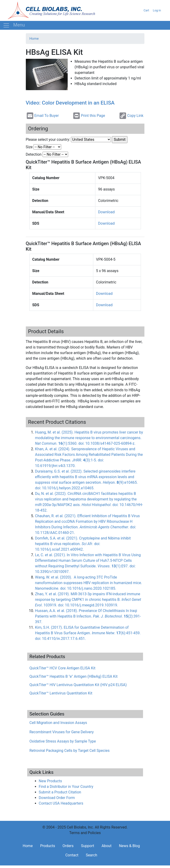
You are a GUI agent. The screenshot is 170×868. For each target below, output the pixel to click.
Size (29, 147)
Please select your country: (48, 140)
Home (34, 39)
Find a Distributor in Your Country (66, 787)
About (107, 846)
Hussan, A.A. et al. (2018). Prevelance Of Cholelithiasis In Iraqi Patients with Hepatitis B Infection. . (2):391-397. (88, 616)
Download (106, 212)
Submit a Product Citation (60, 792)
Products (48, 846)
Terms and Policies (85, 833)
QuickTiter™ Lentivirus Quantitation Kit (61, 693)
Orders (68, 846)
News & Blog (129, 846)
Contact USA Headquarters (61, 803)
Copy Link (131, 116)
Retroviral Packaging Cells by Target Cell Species (70, 751)
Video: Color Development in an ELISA (70, 103)
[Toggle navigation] (14, 25)
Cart (146, 10)
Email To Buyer (43, 116)
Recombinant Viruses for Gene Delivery (62, 732)
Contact (72, 855)
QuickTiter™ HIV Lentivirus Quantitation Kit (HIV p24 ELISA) (78, 685)
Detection (34, 154)
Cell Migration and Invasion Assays (58, 723)
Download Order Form (57, 798)
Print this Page (89, 116)
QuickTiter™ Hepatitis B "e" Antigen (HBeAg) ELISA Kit (74, 676)
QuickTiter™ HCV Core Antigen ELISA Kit (63, 668)
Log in (157, 10)
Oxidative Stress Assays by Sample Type (63, 741)
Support (87, 846)
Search (92, 855)
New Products (50, 781)
